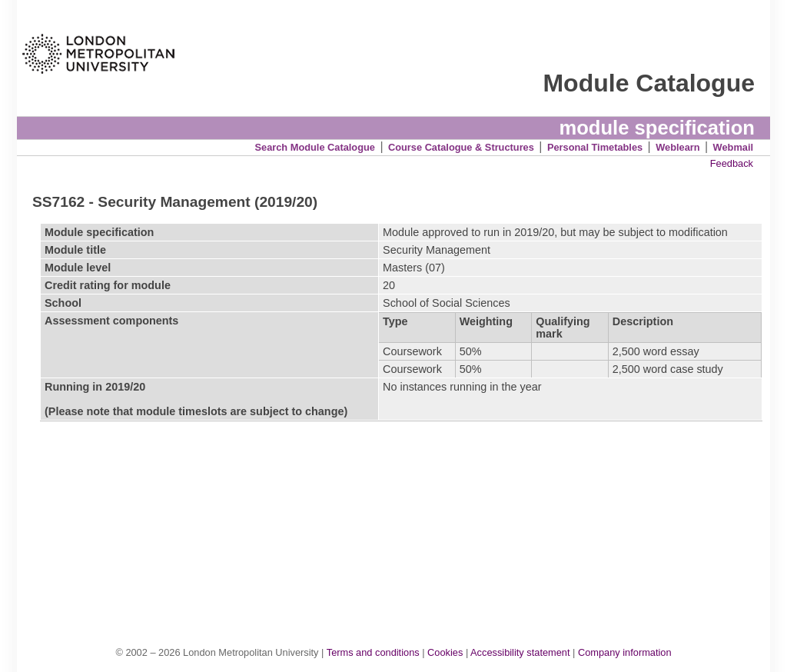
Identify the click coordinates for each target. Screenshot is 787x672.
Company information (625, 652)
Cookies (445, 652)
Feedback (732, 163)
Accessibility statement (520, 652)
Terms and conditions (373, 652)
